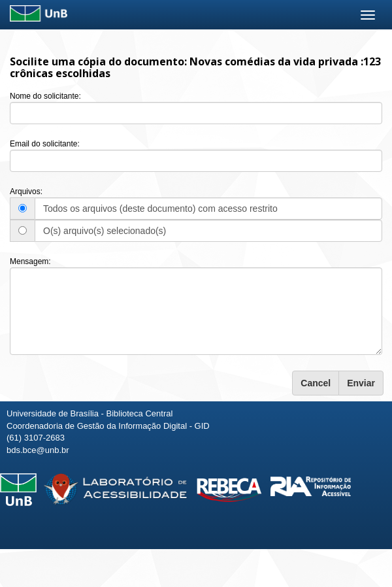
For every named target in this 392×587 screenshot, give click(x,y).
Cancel (316, 383)
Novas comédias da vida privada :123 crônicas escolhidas (195, 67)
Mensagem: (30, 261)
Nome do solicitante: (45, 96)
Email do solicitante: (45, 144)
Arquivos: (26, 192)
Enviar (361, 383)
